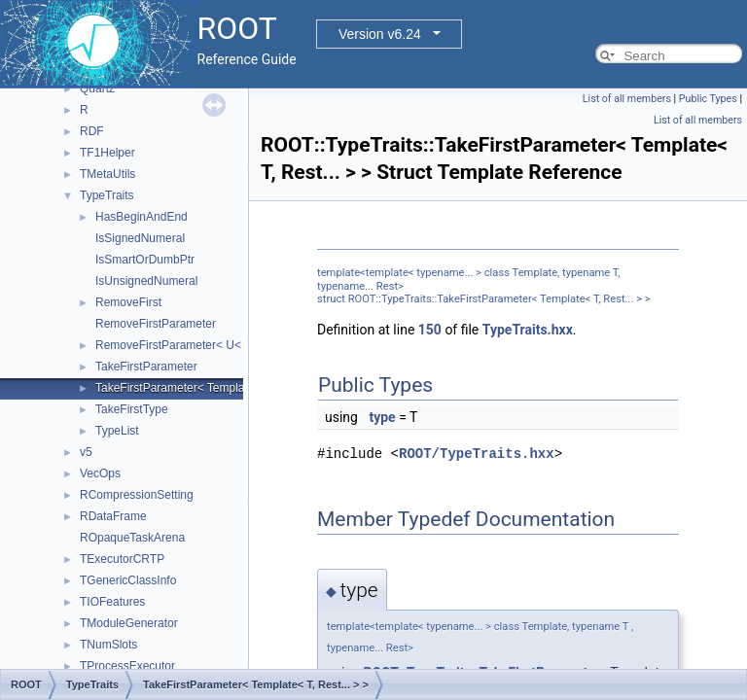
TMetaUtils (107, 174)
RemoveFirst (128, 302)
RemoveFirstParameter (156, 324)
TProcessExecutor (127, 666)
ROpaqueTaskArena (132, 538)
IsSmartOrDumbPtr (145, 260)
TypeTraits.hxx (528, 330)
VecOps (100, 473)
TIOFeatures (112, 602)
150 (430, 330)
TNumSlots (108, 645)
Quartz (97, 88)
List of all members (627, 99)
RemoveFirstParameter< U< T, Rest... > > (203, 345)
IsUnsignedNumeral (146, 281)
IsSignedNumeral (140, 238)
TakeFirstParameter (146, 367)
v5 (86, 452)
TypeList (117, 431)
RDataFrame (113, 516)
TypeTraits (107, 195)
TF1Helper (107, 153)
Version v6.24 (380, 34)
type (382, 417)
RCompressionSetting (137, 495)
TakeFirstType (132, 409)
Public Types (708, 99)
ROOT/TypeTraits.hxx (477, 454)
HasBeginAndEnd (142, 217)
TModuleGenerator (129, 623)
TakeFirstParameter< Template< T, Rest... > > (213, 388)
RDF (92, 131)
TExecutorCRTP (122, 559)
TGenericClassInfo (128, 580)
